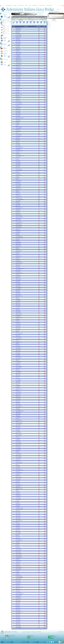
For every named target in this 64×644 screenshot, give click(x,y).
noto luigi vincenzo (19, 406)
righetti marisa (18, 119)
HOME (2, 6)
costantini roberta (18, 79)
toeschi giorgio (18, 40)
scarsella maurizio (18, 276)
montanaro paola (18, 616)
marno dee (17, 332)
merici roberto (18, 233)
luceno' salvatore (18, 289)
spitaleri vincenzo (18, 131)
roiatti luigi (18, 588)
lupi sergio (17, 159)
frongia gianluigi (18, 556)
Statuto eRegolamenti (5, 48)
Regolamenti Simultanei (5, 38)
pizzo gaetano (18, 309)
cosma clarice (18, 388)
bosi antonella (18, 160)
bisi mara (17, 254)
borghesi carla (18, 370)
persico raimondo (18, 561)
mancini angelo (18, 84)
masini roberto (18, 115)
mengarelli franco (18, 575)
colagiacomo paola (18, 424)
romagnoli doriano (19, 181)
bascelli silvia (18, 253)
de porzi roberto (18, 410)
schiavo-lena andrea (19, 478)
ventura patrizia (18, 459)
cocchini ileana (18, 300)
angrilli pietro (18, 122)
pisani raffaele (18, 441)
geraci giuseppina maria (19, 577)
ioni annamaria (18, 290)
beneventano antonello (19, 422)
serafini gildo (18, 275)
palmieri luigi (18, 536)
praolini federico (18, 567)
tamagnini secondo (19, 230)
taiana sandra (18, 239)
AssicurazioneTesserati (5, 56)
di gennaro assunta (19, 334)
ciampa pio (17, 490)
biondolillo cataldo (18, 127)
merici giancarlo (18, 352)
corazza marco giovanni (19, 147)
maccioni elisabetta (19, 64)
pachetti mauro (18, 440)
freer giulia (17, 502)
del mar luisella (18, 548)
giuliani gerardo (18, 49)
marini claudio (18, 44)
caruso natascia (18, 564)
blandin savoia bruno (19, 296)
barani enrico (18, 395)
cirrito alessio (18, 93)
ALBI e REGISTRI (21, 5)
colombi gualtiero (18, 135)
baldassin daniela (18, 96)
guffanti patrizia (18, 166)
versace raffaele (18, 371)
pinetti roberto (18, 618)
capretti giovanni (18, 414)
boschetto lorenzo (18, 189)
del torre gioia (18, 344)
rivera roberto (18, 30)
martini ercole (18, 144)
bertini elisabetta (18, 427)
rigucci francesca (18, 582)
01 (14, 23)
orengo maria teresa (19, 612)
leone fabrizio (18, 267)
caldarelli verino (18, 63)
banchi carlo (18, 172)
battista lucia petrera (19, 176)
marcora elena (18, 305)
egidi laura (17, 464)
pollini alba (17, 369)
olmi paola (17, 535)
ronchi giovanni (18, 581)
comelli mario (18, 209)
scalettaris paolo (18, 210)
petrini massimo (18, 609)
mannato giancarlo (18, 432)
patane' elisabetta (18, 626)
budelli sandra (18, 446)
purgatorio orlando (18, 227)
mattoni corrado (18, 277)
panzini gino (18, 331)
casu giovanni (18, 608)
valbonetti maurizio (19, 196)
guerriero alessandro (19, 128)
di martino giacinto (19, 389)
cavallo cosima (18, 497)
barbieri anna (18, 183)
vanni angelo (18, 32)
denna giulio (18, 211)
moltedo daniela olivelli (19, 273)
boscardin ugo (18, 241)
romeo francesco (18, 326)
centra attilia (18, 493)
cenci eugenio (18, 140)
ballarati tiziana (18, 286)
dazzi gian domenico (19, 88)
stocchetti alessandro (19, 198)
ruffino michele (18, 187)
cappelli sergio (18, 481)
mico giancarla (18, 551)
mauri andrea (18, 303)
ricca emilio (18, 56)
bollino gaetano (18, 601)
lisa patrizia (17, 321)
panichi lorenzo (18, 339)
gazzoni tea (17, 247)
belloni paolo (18, 138)
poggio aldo (17, 343)
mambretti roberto (18, 392)
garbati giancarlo (18, 190)
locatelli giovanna (18, 368)
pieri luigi (17, 341)
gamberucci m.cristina (19, 489)
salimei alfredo (18, 161)
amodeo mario (18, 68)
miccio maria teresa (19, 568)
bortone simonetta (18, 443)
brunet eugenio (18, 330)
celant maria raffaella (19, 236)
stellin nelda (18, 421)
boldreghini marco (18, 67)
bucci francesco (18, 504)
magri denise (18, 278)
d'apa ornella (18, 604)
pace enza (17, 419)
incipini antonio (18, 91)
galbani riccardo (18, 562)
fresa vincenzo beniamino (20, 200)
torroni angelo (18, 524)
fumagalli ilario (18, 108)
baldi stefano (18, 364)
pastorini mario (18, 139)
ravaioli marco (18, 401)
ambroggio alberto (18, 458)
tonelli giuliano (18, 34)
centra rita (17, 297)
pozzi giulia (17, 203)
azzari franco (18, 143)
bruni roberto (18, 129)
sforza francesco (18, 552)
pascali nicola (18, 573)
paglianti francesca (18, 242)
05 (27, 23)
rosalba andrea (18, 165)
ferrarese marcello (18, 270)
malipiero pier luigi (19, 60)
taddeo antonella (18, 42)
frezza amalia (18, 283)
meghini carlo (18, 586)
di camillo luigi (18, 201)
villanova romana (18, 425)
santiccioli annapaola (19, 595)
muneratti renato (18, 348)
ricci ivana (17, 179)
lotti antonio (18, 507)
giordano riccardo (18, 218)
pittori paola (17, 240)
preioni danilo (18, 359)
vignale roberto (18, 39)
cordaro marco (18, 623)
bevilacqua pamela (18, 243)
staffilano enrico (18, 624)
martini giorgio (18, 78)
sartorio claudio (18, 81)
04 (24, 23)
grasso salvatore (18, 83)
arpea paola (17, 491)
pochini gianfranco (18, 499)
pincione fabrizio (18, 184)
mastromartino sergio (19, 473)
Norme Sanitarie (5, 59)
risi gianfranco (18, 534)
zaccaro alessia (18, 453)
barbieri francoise (18, 215)
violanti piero (18, 345)
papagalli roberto (18, 112)
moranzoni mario (18, 257)
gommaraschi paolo (19, 134)
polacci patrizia (18, 154)
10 (45, 23)
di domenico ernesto (19, 540)
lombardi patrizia (18, 399)
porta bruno (17, 565)
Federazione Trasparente (31, 642)
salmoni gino (18, 197)
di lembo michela (18, 457)
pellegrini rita (18, 291)
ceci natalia (17, 501)
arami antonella (18, 186)
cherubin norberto (18, 37)
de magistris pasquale (19, 226)
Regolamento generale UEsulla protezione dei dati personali (18, 642)
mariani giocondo (18, 54)
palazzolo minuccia (18, 445)
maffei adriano (18, 503)
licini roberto (18, 402)
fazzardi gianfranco (19, 454)
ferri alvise (17, 100)
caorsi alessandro (18, 284)
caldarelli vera (18, 110)
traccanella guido (18, 347)
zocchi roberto (18, 474)
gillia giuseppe (18, 529)
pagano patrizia (18, 433)
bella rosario (18, 177)
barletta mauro (18, 547)
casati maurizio (18, 431)
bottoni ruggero (18, 315)
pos (14, 26)
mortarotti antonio (18, 29)
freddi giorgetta (18, 558)
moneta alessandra (18, 28)
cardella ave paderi (19, 463)
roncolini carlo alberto (19, 333)
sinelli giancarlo (18, 295)
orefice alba (18, 178)
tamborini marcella (19, 114)
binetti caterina (18, 374)
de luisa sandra (18, 450)
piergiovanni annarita (19, 462)
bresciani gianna (18, 365)
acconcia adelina (18, 77)
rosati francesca (18, 174)
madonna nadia (18, 350)
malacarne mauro (18, 73)
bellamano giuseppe (19, 251)
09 (41, 23)
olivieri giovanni (18, 447)
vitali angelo (18, 97)
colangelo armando (19, 72)
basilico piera (18, 249)
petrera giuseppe (18, 627)
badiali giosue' (18, 599)
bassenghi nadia (18, 583)
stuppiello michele (18, 373)
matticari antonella (18, 569)
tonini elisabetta (18, 498)
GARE (30, 5)
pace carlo (17, 141)
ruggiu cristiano (18, 476)
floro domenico (18, 137)
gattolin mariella (18, 602)
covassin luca (18, 542)
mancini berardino (18, 43)
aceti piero (17, 377)
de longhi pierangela (19, 420)
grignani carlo (18, 327)
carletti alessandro (18, 185)
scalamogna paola (18, 487)
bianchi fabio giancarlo (19, 208)
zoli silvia (17, 258)
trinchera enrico (18, 480)
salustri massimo (18, 256)
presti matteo (18, 214)
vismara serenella (18, 322)
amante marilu (18, 597)
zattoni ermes (18, 475)
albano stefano (18, 375)
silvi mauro (17, 390)
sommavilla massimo (19, 314)
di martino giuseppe (19, 367)
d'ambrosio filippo (18, 279)
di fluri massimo (18, 86)
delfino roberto (18, 404)
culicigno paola (18, 355)
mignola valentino (18, 413)
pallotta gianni (18, 472)
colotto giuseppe (18, 58)
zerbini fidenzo (18, 354)
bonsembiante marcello (19, 576)
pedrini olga (17, 153)
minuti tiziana (18, 221)
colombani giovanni (19, 74)
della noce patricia (18, 362)
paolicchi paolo (18, 328)
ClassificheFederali (5, 40)
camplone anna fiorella (19, 587)
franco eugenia (18, 292)
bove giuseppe (18, 379)
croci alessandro (18, 55)
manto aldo (17, 66)
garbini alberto (18, 412)
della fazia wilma (18, 180)
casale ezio (17, 437)
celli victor (17, 125)
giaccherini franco (18, 102)
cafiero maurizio (18, 57)
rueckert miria (18, 387)
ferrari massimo (18, 145)
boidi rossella (18, 426)
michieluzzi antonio (19, 246)
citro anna (17, 468)
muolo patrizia (18, 192)
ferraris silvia (18, 429)
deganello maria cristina (19, 217)
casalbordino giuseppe (19, 509)
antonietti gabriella (19, 550)
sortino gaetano (18, 518)
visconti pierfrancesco (19, 103)
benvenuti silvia (18, 393)
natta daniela (18, 409)
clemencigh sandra (18, 596)
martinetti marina (18, 442)
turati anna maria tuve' (19, 318)
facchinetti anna (18, 45)
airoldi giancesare (18, 590)
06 (31, 23)
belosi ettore (18, 360)
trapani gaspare (18, 311)
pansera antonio (18, 320)
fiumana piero (18, 451)
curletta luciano (18, 99)
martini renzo (18, 336)
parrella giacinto (18, 101)
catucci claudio (18, 193)
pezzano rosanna (18, 264)
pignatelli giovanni (18, 394)
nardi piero (17, 191)
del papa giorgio (18, 436)
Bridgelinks (5, 65)
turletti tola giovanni (19, 94)
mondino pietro (18, 245)
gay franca (17, 522)
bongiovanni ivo (18, 610)
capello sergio (18, 606)
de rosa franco (18, 510)
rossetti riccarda (18, 212)
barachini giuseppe (18, 358)
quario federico (18, 407)
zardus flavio (18, 523)
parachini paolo (18, 324)
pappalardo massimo (19, 628)
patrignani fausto (18, 163)
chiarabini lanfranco (19, 287)
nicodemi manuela (18, 417)
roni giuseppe (18, 353)
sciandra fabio (18, 152)
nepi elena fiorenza (19, 579)
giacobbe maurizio (18, 592)
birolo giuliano (18, 113)
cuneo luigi (17, 384)
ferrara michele (18, 383)
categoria (39, 26)
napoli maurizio (18, 202)
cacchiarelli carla (18, 363)
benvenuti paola (18, 613)
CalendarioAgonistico (5, 44)
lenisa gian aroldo (18, 52)
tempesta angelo (18, 467)
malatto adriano (18, 585)
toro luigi (17, 546)
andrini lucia (18, 591)
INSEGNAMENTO (49, 5)
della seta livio (18, 532)
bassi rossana (18, 484)
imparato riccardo (18, 299)
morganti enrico (18, 265)
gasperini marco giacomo (19, 593)
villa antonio (18, 123)
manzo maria (18, 298)
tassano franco (18, 130)
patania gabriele (18, 111)
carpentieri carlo (18, 262)
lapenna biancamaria (19, 521)
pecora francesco (18, 259)
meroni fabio (18, 461)
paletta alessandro (18, 448)
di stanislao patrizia (19, 35)
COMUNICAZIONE (42, 5)
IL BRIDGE (15, 5)
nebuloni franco (18, 517)
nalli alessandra (18, 621)
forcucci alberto (18, 381)
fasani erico (17, 133)
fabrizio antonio (18, 580)
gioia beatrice (18, 541)
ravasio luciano (18, 302)
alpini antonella (18, 494)
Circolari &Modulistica (5, 53)
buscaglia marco (18, 223)
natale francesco (18, 206)
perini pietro (17, 71)
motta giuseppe (18, 539)
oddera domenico (18, 516)
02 (17, 23)
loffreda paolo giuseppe (19, 238)
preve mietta (18, 559)
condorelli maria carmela (19, 508)
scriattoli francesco (19, 312)
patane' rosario (18, 525)
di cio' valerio (18, 611)
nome (26, 26)
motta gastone (18, 61)
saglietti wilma (18, 486)
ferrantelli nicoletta (19, 342)
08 (38, 23)
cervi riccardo (18, 418)
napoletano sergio (18, 69)
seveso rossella (18, 280)
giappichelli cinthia (19, 553)
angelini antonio (18, 405)
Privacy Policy (6, 642)
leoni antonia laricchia (19, 263)
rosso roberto (18, 48)
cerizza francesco (18, 204)
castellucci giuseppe (19, 62)
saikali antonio (18, 316)
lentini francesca (18, 456)
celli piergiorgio (18, 117)
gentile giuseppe (18, 157)
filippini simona (18, 294)
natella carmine (18, 479)
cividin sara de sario (19, 105)
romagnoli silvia (18, 495)
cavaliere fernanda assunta (20, 156)
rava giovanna (18, 617)
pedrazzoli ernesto (18, 513)
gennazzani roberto (19, 107)
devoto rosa (18, 124)
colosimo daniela (18, 620)
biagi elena (17, 234)
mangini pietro (18, 87)
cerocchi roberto (18, 385)
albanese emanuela (19, 148)
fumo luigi (17, 168)
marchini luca (18, 544)
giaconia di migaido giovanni (20, 268)
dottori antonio (18, 397)
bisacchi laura (18, 615)
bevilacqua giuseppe (19, 169)
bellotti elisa (18, 571)
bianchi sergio (18, 570)
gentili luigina (18, 150)
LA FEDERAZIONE (9, 5)
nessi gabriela (18, 281)
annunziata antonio (19, 224)
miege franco (18, 452)
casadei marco (18, 235)
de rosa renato (18, 272)
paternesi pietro (18, 47)
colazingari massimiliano (19, 411)
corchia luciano (18, 492)
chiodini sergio (18, 528)
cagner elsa (17, 95)
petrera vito (17, 194)
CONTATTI (61, 6)
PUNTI (26, 5)
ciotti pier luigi (18, 357)
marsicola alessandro (19, 170)
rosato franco (18, 430)
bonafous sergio (18, 622)
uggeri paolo (18, 248)
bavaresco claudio (18, 36)
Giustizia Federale (6, 51)
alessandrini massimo (19, 557)
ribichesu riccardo (18, 228)
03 (20, 23)
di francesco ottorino (19, 222)
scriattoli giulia (18, 313)
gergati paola (18, 563)
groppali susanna (18, 396)
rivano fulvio (18, 530)
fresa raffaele (18, 173)
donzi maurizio (18, 59)
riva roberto (18, 483)
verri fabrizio (18, 92)
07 (34, 23)
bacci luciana (18, 266)
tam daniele (17, 319)
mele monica (18, 106)
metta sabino (18, 574)
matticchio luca (18, 310)
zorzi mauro (17, 252)
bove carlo (17, 158)
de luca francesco (18, 380)
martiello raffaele (18, 533)
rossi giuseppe (18, 438)
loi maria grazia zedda (19, 151)
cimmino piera (18, 506)
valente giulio (18, 416)
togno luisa (17, 229)
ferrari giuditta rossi (19, 485)
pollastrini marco (18, 31)
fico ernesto (17, 307)
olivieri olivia (18, 260)
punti (44, 26)
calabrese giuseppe (19, 555)
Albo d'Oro (5, 62)
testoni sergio (18, 51)
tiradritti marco (18, 382)
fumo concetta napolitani (19, 470)
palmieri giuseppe (18, 220)
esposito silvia (18, 537)
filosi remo (17, 89)
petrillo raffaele (18, 376)
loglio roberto (18, 514)
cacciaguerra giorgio (19, 338)
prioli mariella (18, 325)
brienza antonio (18, 271)
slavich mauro (18, 232)
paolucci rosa (18, 545)
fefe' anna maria (18, 285)
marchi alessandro (18, 337)
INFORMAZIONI (35, 5)
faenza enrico (18, 50)
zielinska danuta (18, 76)
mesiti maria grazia (19, 598)
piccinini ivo (18, 82)
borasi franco (18, 605)
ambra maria (18, 527)
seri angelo (17, 512)
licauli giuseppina (18, 306)
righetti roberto (18, 519)
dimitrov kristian (18, 164)
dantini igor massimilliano (20, 118)
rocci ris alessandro (19, 435)
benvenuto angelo (18, 146)
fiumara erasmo (18, 349)
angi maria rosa (18, 120)
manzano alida (18, 205)
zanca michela (18, 466)
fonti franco (18, 38)
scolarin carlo (18, 603)
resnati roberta (18, 304)
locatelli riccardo (18, 469)
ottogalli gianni (18, 400)
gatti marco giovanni (19, 216)
